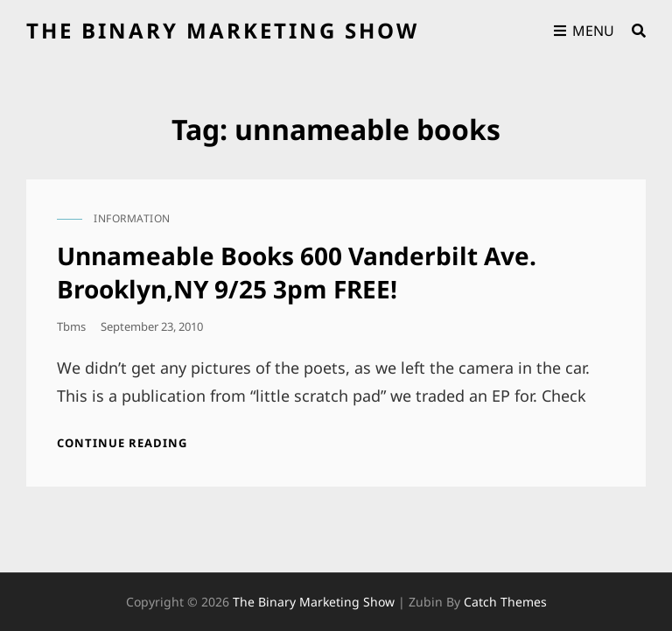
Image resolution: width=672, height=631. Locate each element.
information (132, 218)
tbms (71, 326)
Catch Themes (505, 602)
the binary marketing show (223, 30)
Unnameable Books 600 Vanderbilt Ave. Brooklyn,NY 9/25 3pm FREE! (297, 272)
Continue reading (122, 443)
